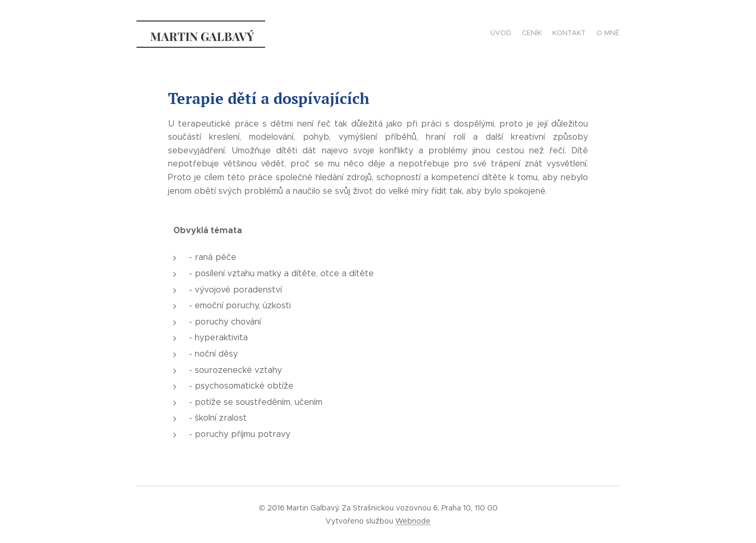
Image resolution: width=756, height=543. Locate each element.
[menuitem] (589, 34)
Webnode (413, 521)
